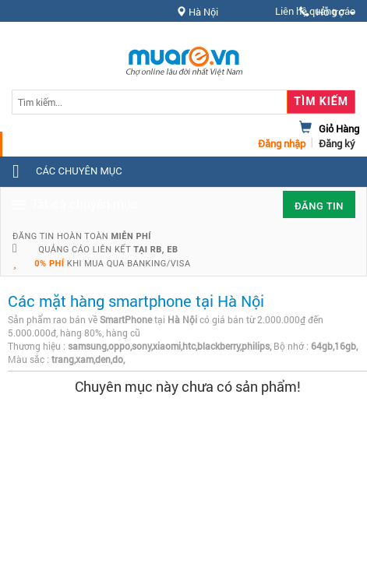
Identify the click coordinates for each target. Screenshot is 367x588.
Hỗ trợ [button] (327, 12)
